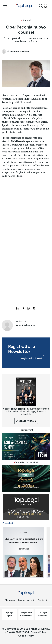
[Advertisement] (26, 217)
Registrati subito (32, 358)
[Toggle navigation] (5, 6)
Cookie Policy (26, 636)
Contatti (42, 600)
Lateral (27, 20)
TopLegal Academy (42, 614)
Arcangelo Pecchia (13, 99)
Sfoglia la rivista (26, 421)
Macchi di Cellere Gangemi (17, 141)
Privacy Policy (38, 632)
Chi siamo (10, 600)
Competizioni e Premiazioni (26, 614)
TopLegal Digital (9, 614)
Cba (4, 96)
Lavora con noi (26, 600)
